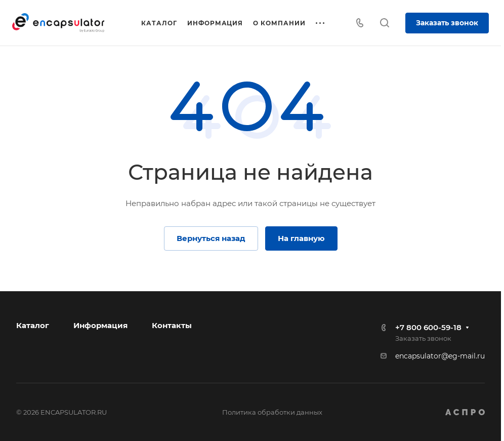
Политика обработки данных (272, 412)
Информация (100, 325)
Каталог (33, 325)
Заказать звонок (447, 23)
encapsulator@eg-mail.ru (440, 356)
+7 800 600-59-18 (428, 327)
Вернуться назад (211, 238)
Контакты (172, 325)
